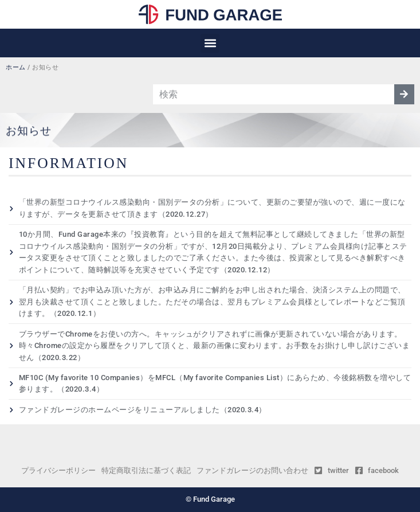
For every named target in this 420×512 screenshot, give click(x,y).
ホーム (16, 67)
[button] (210, 43)
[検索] (404, 94)
